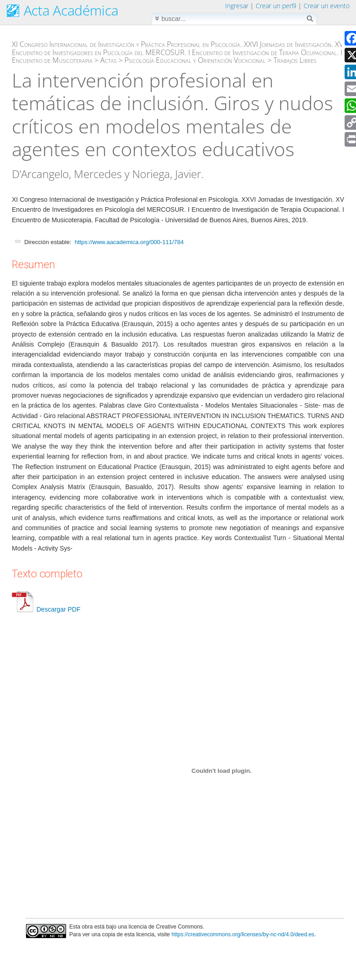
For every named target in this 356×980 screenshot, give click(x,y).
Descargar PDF (46, 609)
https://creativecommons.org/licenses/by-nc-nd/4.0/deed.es (243, 934)
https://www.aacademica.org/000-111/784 (129, 242)
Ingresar (237, 6)
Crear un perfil (276, 6)
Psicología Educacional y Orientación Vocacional (195, 60)
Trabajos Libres (295, 60)
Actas (108, 60)
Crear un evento (327, 6)
